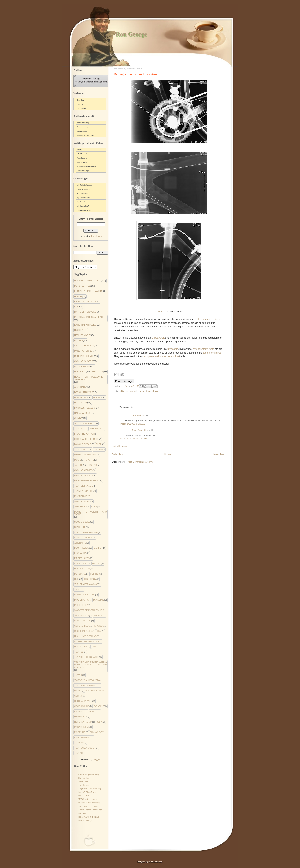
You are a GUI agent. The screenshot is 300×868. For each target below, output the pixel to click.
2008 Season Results (86, 439)
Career (98, 548)
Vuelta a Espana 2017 (86, 685)
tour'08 (79, 753)
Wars (77, 691)
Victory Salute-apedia (87, 680)
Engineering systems (87, 480)
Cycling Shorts (84, 361)
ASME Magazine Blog (88, 774)
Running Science (84, 356)
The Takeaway (85, 820)
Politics (95, 574)
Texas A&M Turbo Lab (88, 817)
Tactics (79, 465)
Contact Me (81, 108)
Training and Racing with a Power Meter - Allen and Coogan (90, 665)
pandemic (99, 600)
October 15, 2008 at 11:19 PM (134, 439)
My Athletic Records (84, 185)
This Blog (80, 100)
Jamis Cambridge (140, 430)
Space (95, 647)
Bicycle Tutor (138, 415)
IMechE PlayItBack (87, 792)
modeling (80, 732)
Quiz (77, 579)
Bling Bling (81, 397)
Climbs (78, 418)
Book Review (82, 548)
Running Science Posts (85, 135)
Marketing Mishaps (86, 455)
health (93, 711)
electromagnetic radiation (207, 319)
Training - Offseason (87, 657)
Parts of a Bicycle (85, 312)
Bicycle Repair (128, 391)
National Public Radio (88, 806)
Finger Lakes (82, 558)
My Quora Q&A (83, 206)
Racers (79, 340)
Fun (76, 307)
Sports (90, 460)
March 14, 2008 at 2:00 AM (133, 424)
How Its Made (82, 335)
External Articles (85, 325)
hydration (80, 716)
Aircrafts (80, 543)
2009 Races (80, 506)
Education (80, 553)
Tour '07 (79, 429)
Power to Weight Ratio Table (90, 513)
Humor (78, 296)
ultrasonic (173, 349)
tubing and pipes (212, 353)
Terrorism (90, 579)
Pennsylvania (82, 569)
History (79, 330)
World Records (94, 691)
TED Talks (83, 813)
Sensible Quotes (84, 423)
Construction (83, 621)
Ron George (131, 34)
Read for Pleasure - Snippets (90, 378)
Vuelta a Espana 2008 (86, 532)
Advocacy (80, 387)
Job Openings (90, 636)
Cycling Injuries (84, 346)
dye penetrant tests (203, 349)
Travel (78, 675)
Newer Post (218, 454)
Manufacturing (83, 351)
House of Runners (84, 189)
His (76, 636)
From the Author (84, 434)
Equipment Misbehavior (148, 391)
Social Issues (82, 522)
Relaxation (81, 647)
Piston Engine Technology (90, 810)
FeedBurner (97, 236)
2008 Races (95, 429)
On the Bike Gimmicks (86, 641)
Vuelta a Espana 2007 (86, 584)
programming (82, 737)
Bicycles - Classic (85, 408)
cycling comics (83, 470)
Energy (98, 449)
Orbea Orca (158, 338)
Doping (97, 397)
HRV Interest (82, 154)
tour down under (85, 748)
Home (168, 454)
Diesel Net (83, 781)
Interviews (81, 403)
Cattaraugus (82, 413)
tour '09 (79, 742)
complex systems (85, 595)
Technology (82, 449)
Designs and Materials (88, 281)
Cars (94, 506)
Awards (98, 616)
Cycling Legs (82, 626)
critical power (83, 701)
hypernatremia (83, 722)
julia (99, 722)
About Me (81, 104)
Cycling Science (84, 475)
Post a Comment (120, 446)
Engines (99, 626)
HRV (99, 631)
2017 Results (82, 616)
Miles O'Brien (84, 796)
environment (82, 496)
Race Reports (82, 158)
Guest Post (81, 564)
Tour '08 (92, 465)
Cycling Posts (82, 131)
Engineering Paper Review (87, 166)
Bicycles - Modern (85, 302)
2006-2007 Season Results (89, 610)
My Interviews (82, 193)
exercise (80, 711)
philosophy (81, 605)
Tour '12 (79, 652)
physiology (97, 732)
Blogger (96, 759)
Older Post (118, 454)
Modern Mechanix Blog (89, 803)
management (82, 727)
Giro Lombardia (83, 631)
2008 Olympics (82, 501)
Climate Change (83, 171)
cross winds (82, 706)
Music (78, 460)
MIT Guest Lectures (87, 799)
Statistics (80, 527)
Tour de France (84, 486)
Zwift (77, 590)
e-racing (99, 706)
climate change (84, 538)
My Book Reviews (84, 198)
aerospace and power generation (160, 356)
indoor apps (82, 600)
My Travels (81, 202)
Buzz (99, 444)
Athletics (97, 372)
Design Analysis (84, 392)
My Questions (82, 366)
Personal (80, 574)
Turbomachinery (83, 123)
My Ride (97, 564)
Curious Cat (84, 778)
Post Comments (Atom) (140, 462)
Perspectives (82, 286)
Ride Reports (82, 162)
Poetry (79, 150)
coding (78, 696)
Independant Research (85, 210)
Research (80, 372)
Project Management (85, 127)
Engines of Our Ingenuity (90, 789)
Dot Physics (84, 785)
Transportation (84, 491)
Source (159, 312)
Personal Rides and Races (90, 317)
